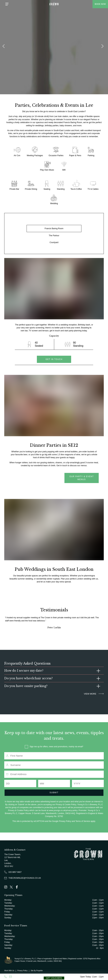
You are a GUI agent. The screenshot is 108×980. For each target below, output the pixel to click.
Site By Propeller (37, 971)
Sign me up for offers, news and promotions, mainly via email (56, 747)
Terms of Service (83, 821)
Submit (54, 793)
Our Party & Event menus (82, 478)
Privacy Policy (65, 821)
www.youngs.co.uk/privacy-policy (63, 810)
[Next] (103, 47)
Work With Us (9, 971)
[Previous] (5, 47)
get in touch (54, 359)
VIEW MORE (94, 694)
